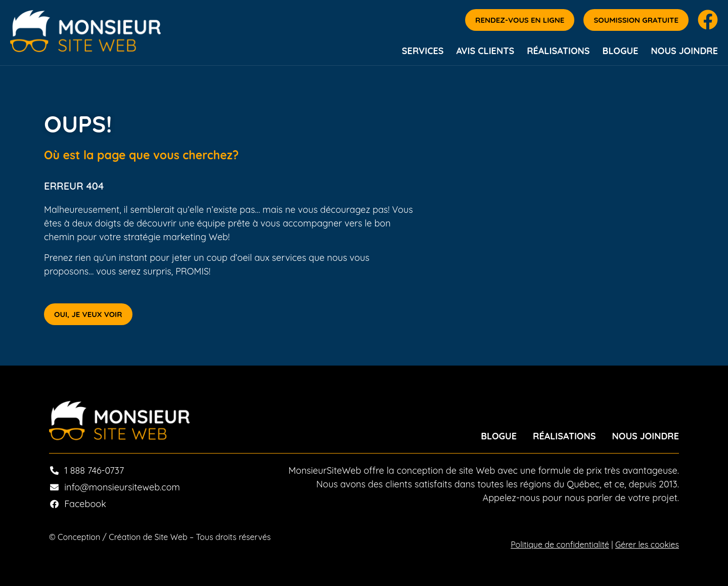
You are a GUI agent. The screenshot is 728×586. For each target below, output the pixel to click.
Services (423, 51)
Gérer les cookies (647, 545)
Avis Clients (485, 51)
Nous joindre (685, 51)
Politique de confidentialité (560, 545)
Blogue (621, 51)
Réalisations (558, 51)
